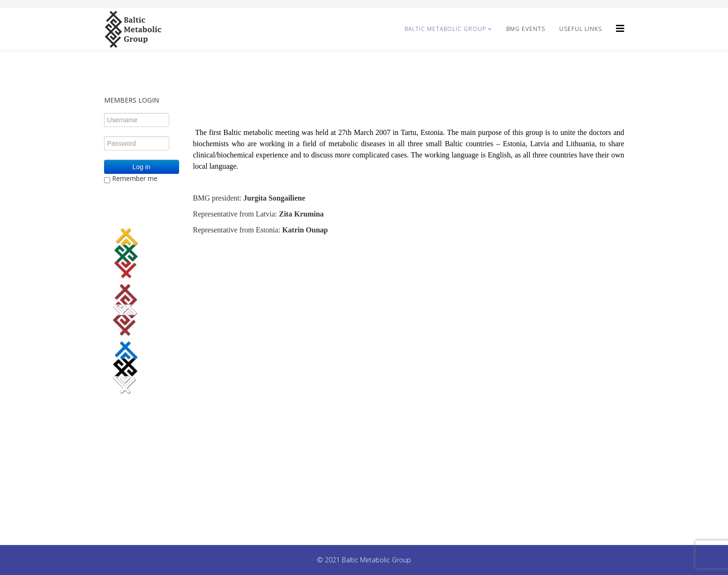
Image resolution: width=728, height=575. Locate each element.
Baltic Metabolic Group (445, 29)
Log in (141, 167)
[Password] (137, 143)
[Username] (137, 120)
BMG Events (526, 29)
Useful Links (581, 29)
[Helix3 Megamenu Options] (620, 28)
